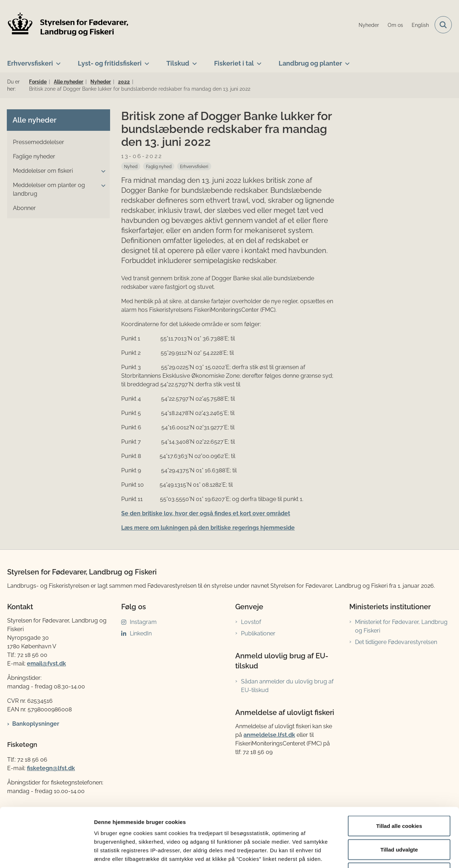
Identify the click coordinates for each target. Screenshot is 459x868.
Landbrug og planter (310, 63)
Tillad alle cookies (399, 774)
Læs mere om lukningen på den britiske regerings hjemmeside (208, 528)
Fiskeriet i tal (234, 63)
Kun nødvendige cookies (399, 821)
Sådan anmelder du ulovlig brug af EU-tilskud (287, 686)
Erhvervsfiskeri (30, 63)
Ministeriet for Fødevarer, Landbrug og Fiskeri (401, 626)
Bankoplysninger (36, 724)
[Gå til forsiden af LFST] (68, 25)
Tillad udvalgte (399, 798)
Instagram (143, 622)
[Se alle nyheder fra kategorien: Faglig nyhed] (159, 166)
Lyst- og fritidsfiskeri (110, 63)
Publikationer (258, 633)
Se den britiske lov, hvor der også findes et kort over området (206, 513)
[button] (101, 171)
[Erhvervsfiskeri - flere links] (57, 61)
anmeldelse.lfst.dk (269, 735)
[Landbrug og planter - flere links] (346, 61)
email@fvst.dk (46, 664)
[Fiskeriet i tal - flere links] (258, 61)
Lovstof (251, 622)
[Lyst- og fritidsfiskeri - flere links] (145, 61)
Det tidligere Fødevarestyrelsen (396, 642)
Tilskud (178, 63)
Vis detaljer (373, 854)
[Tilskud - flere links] (193, 61)
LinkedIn (141, 633)
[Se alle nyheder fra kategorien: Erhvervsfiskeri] (194, 166)
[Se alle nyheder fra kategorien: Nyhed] (131, 166)
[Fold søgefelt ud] (443, 25)
